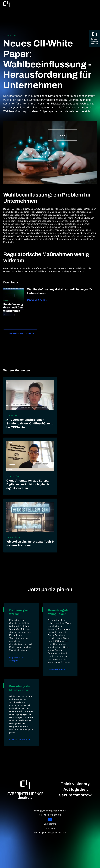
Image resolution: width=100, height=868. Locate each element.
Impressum (50, 828)
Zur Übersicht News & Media (20, 333)
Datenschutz (50, 824)
